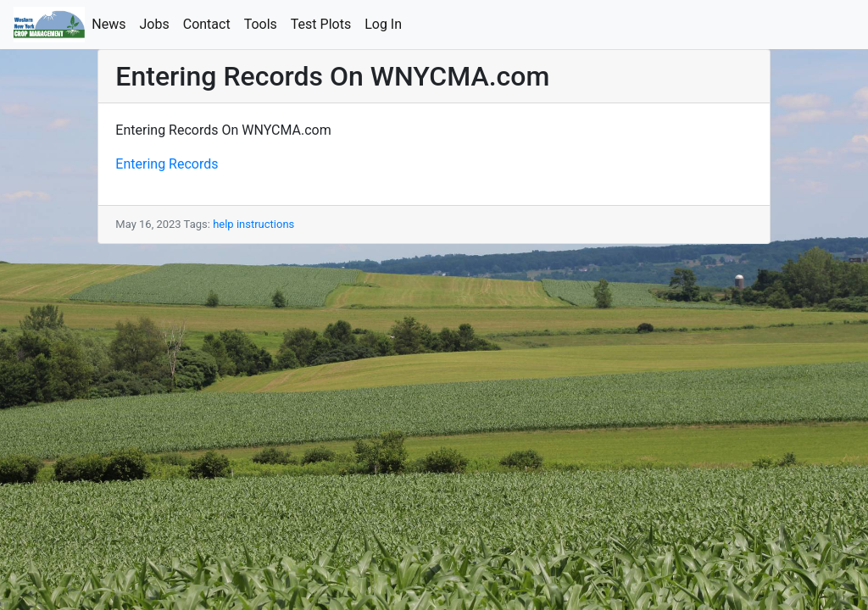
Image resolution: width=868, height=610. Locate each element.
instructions (265, 224)
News (112, 23)
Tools (264, 23)
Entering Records (167, 164)
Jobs (158, 23)
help (223, 224)
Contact (210, 23)
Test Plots (324, 23)
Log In (387, 23)
